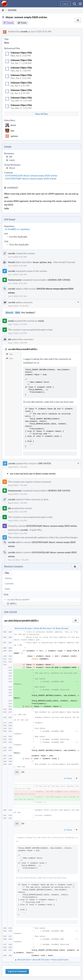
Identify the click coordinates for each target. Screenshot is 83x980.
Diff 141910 (45, 463)
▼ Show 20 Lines (61, 628)
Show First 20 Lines (23, 628)
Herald (11, 262)
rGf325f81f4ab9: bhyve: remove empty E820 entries (31, 179)
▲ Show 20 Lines (22, 960)
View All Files (41, 114)
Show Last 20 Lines (60, 960)
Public (24, 23)
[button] (80, 4)
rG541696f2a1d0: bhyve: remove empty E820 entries (31, 176)
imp (12, 131)
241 (9, 354)
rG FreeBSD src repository (17, 229)
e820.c (13, 604)
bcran (13, 125)
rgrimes (14, 136)
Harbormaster (15, 280)
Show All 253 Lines (41, 960)
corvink (24, 31)
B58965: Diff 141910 (59, 491)
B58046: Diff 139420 (59, 280)
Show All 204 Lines (42, 628)
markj (12, 160)
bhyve (12, 168)
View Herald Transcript (64, 262)
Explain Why (36, 530)
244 (9, 359)
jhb (11, 157)
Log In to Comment (17, 971)
